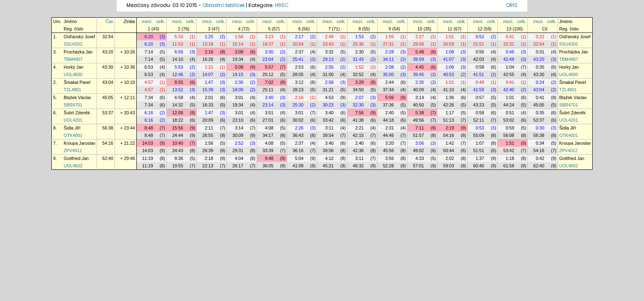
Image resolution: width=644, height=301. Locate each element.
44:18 (388, 120)
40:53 (449, 74)
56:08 (509, 135)
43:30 (108, 67)
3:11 (330, 128)
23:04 (268, 59)
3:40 (269, 97)
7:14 (149, 52)
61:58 (509, 166)
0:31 (540, 52)
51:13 (449, 120)
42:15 (358, 135)
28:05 (298, 74)
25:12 (268, 74)
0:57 (480, 97)
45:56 (388, 150)
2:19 (450, 128)
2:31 (390, 128)
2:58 (330, 82)
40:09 (418, 90)
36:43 (298, 135)
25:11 (268, 90)
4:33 (420, 158)
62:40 (108, 158)
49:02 (418, 150)
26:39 (208, 150)
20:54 (298, 44)
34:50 (358, 90)
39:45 (418, 74)
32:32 (509, 44)
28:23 (298, 90)
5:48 (420, 52)
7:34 (149, 97)
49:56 (418, 120)
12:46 (178, 74)
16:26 (208, 59)
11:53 (178, 44)
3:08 (239, 52)
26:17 (238, 166)
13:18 (208, 44)
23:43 (328, 44)
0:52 (480, 37)
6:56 (179, 52)
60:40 (479, 166)
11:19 (148, 158)
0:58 (480, 67)
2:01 (209, 97)
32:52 (358, 74)
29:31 (238, 150)
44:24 (509, 105)
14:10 (178, 59)
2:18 (209, 158)
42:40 (509, 90)
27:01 (268, 120)
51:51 (479, 150)
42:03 (479, 59)
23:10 (238, 120)
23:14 (268, 105)
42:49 (509, 59)
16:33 (208, 105)
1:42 (450, 143)
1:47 (209, 82)
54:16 (449, 135)
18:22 (178, 120)
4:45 (420, 67)
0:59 (510, 128)
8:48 (149, 128)
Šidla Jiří (72, 128)
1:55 (390, 37)
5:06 (390, 97)
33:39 (268, 150)
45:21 (328, 166)
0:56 (480, 52)
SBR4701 (73, 105)
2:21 (360, 128)
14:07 (208, 74)
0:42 (540, 158)
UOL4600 (73, 74)
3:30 (269, 52)
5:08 (239, 67)
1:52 (360, 67)
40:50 (418, 105)
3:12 (299, 82)
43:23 (479, 105)
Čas (109, 21)
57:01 (418, 166)
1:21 (209, 67)
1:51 (510, 143)
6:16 (149, 113)
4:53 (330, 97)
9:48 (269, 158)
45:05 (108, 97)
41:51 (479, 74)
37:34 (388, 90)
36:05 (268, 166)
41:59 (479, 90)
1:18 (510, 158)
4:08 (269, 128)
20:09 (208, 120)
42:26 (449, 105)
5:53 (179, 67)
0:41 (510, 37)
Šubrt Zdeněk (77, 113)
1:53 (360, 37)
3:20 (390, 143)
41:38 (358, 120)
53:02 (509, 120)
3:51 (269, 113)
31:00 (328, 74)
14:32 (178, 105)
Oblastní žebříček (224, 5)
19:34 (238, 59)
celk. (161, 21)
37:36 (388, 105)
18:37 (268, 44)
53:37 (108, 113)
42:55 (509, 74)
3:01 (239, 97)
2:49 (330, 37)
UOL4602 (73, 166)
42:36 (358, 150)
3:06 (420, 143)
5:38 (420, 113)
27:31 (388, 44)
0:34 (540, 143)
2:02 (450, 158)
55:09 (479, 135)
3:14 (420, 97)
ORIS (512, 5)
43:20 (108, 52)
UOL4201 (73, 120)
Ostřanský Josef (79, 37)
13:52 (178, 90)
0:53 (480, 128)
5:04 (299, 158)
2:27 (420, 37)
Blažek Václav (77, 97)
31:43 (358, 59)
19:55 (178, 166)
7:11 (420, 128)
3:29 (360, 82)
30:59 (449, 44)
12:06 (178, 113)
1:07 (480, 143)
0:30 (540, 128)
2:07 (360, 97)
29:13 (328, 59)
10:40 (178, 143)
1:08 (450, 52)
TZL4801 (72, 90)
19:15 (238, 74)
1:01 (450, 37)
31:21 (328, 90)
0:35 (540, 67)
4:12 (330, 158)
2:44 (390, 82)
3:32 (330, 52)
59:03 (449, 166)
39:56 (328, 150)
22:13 (208, 166)
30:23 (328, 105)
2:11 (209, 128)
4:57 (149, 82)
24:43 (178, 150)
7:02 (269, 82)
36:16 (298, 150)
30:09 (238, 135)
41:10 (449, 90)
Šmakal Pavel (77, 82)
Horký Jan (74, 67)
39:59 (418, 59)
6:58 (179, 97)
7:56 (360, 113)
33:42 (328, 120)
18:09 (238, 90)
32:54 (108, 37)
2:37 (299, 52)
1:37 (480, 158)
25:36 (358, 44)
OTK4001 (73, 135)
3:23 (269, 37)
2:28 (390, 52)
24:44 (178, 135)
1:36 (450, 97)
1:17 (450, 113)
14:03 (148, 143)
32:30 (358, 105)
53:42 (509, 150)
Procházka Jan (78, 52)
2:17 (299, 37)
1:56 (239, 37)
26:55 (208, 135)
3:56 (390, 158)
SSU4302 (73, 44)
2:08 (390, 67)
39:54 (328, 135)
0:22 (540, 37)
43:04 (108, 82)
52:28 (388, 166)
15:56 (178, 128)
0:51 (510, 113)
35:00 (388, 74)
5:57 (269, 67)
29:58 (418, 44)
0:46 (510, 52)
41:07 (449, 59)
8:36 (179, 158)
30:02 (298, 120)
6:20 (149, 37)
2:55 (330, 67)
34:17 (268, 135)
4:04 (239, 158)
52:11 (479, 120)
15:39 (208, 90)
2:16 (209, 52)
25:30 (298, 105)
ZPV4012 (73, 150)
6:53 (149, 67)
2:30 (360, 52)
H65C (282, 5)
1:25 (209, 37)
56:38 (108, 128)
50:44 (449, 150)
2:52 (239, 143)
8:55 (179, 82)
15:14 (238, 44)
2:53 (299, 67)
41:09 (298, 166)
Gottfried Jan (76, 158)
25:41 (298, 59)
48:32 (358, 166)
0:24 (540, 82)
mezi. (147, 21)
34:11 (388, 59)
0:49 (480, 82)
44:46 (388, 135)
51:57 (418, 135)
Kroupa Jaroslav (79, 143)
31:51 (479, 44)
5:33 (179, 37)
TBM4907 (73, 59)
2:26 (299, 128)
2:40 (390, 113)
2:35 (420, 82)
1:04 (510, 67)
